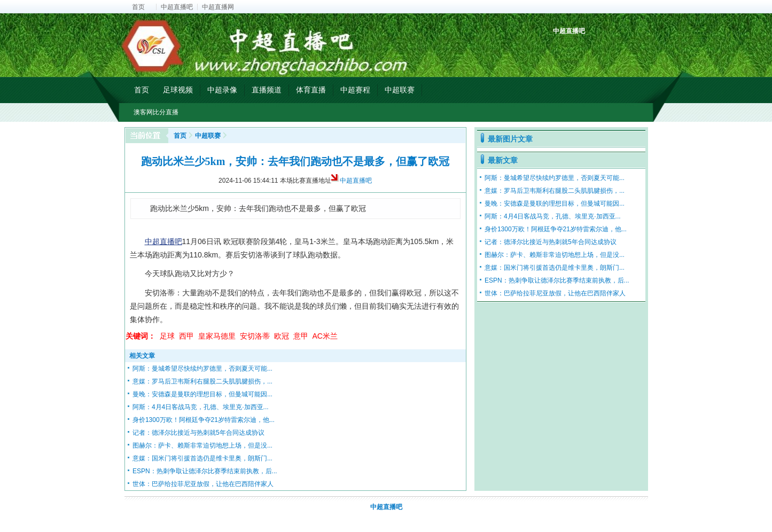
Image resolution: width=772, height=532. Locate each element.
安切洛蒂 (255, 336)
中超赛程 (355, 90)
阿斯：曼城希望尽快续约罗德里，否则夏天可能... (202, 369)
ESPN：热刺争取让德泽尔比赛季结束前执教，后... (205, 471)
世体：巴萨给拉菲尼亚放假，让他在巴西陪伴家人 (203, 484)
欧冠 (282, 336)
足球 (167, 336)
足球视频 (178, 90)
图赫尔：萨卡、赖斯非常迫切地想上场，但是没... (202, 445)
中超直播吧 (177, 7)
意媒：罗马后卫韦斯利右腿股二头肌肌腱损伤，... (202, 381)
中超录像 (222, 90)
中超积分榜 (562, 49)
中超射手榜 (587, 49)
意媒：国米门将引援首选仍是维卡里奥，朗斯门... (202, 458)
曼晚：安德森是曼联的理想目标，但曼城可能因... (202, 394)
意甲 (301, 336)
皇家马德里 (217, 336)
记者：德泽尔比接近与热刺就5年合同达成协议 (198, 433)
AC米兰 (325, 336)
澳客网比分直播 (156, 112)
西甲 (186, 336)
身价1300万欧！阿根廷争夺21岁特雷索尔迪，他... (204, 420)
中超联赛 (400, 90)
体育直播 (311, 90)
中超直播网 (218, 7)
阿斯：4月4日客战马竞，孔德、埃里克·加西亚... (201, 407)
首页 (138, 7)
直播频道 (267, 90)
